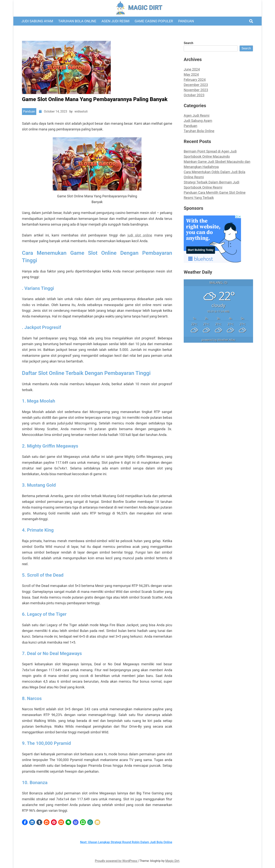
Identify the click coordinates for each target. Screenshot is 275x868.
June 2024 (192, 69)
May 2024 (191, 74)
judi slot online (140, 235)
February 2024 (195, 80)
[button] (25, 822)
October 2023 (194, 95)
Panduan (186, 21)
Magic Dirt (172, 861)
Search (188, 43)
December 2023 (196, 85)
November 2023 (196, 90)
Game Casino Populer (154, 21)
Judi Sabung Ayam (37, 21)
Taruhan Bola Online (77, 21)
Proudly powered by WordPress (116, 861)
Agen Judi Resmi (115, 21)
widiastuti (81, 111)
